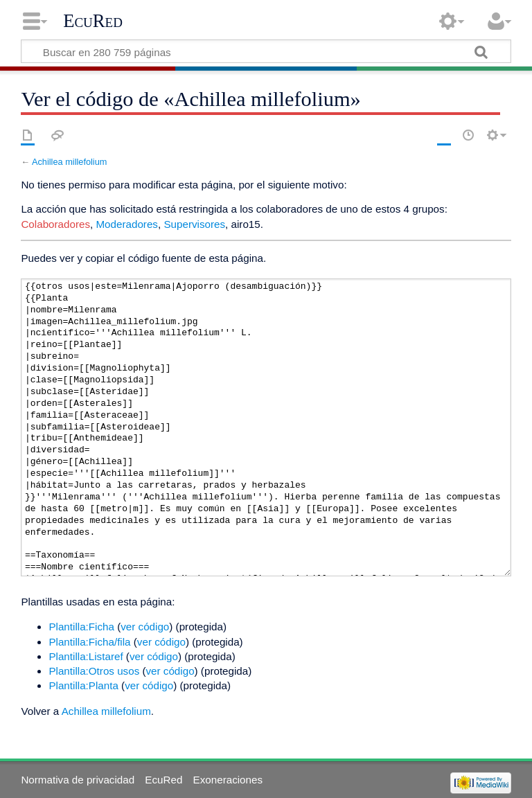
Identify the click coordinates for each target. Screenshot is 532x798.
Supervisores (194, 224)
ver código (145, 627)
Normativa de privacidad (78, 780)
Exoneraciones (228, 780)
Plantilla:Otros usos (94, 671)
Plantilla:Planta (83, 685)
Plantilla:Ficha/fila (89, 642)
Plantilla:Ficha (81, 627)
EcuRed (93, 21)
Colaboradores (55, 224)
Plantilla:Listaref (86, 656)
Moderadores (127, 224)
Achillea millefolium (69, 162)
